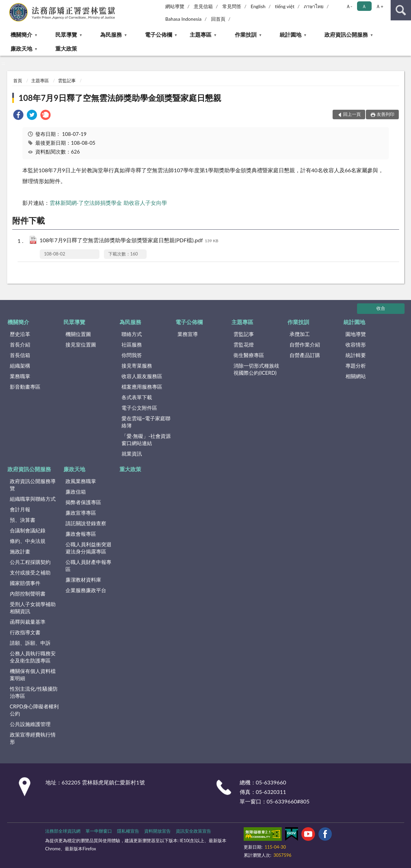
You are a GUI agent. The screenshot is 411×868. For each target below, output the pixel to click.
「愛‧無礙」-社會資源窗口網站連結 (146, 439)
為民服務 (111, 34)
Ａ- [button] (349, 6)
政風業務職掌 (81, 481)
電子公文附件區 (139, 408)
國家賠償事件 (25, 583)
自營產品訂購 (305, 355)
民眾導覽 (66, 34)
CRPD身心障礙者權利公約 (34, 710)
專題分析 (356, 366)
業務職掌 (20, 376)
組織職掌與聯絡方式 (33, 499)
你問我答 (132, 355)
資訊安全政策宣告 (193, 831)
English (258, 6)
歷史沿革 (20, 334)
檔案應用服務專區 (142, 387)
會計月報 (20, 509)
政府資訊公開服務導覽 (33, 485)
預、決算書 (23, 520)
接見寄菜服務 (137, 366)
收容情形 (356, 344)
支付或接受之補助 (30, 572)
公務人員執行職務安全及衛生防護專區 (33, 657)
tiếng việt (285, 6)
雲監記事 (67, 81)
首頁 (18, 81)
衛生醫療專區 (249, 355)
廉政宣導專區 (81, 513)
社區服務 (132, 344)
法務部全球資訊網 (63, 831)
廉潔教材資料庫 (83, 580)
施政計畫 (20, 551)
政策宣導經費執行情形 (33, 738)
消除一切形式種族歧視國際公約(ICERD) (256, 369)
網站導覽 (175, 6)
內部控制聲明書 (28, 594)
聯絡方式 (132, 334)
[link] (18, 116)
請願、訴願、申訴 (30, 643)
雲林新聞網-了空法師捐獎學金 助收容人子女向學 (108, 203)
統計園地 (291, 34)
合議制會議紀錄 (28, 530)
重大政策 (66, 48)
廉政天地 (21, 48)
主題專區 (201, 34)
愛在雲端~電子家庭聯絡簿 (146, 422)
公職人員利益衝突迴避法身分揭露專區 (88, 548)
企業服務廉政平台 (86, 590)
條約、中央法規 (28, 541)
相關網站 (356, 376)
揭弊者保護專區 (83, 502)
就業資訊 (132, 454)
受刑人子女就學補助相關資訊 (33, 608)
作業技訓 (246, 34)
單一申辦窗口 (99, 831)
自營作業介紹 (305, 344)
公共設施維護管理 (30, 724)
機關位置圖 (78, 334)
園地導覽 (356, 334)
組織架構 (20, 366)
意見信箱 (203, 6)
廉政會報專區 (81, 534)
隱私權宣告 (128, 831)
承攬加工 (300, 334)
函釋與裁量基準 (28, 622)
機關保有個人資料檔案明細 (33, 675)
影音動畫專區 (25, 387)
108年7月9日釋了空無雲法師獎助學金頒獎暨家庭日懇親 (120, 98)
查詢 (401, 10)
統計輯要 (356, 355)
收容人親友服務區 (142, 376)
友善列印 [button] (386, 114)
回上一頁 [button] (352, 114)
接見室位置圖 (81, 344)
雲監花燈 (244, 344)
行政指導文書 (25, 632)
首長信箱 (20, 355)
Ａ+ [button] (379, 6)
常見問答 (232, 6)
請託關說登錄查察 (86, 523)
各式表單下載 (137, 397)
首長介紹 (20, 344)
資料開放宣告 (157, 831)
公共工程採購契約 (30, 562)
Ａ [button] (364, 6)
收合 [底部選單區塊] (381, 308)
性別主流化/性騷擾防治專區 (34, 692)
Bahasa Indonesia (183, 19)
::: (5, 5)
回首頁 (218, 19)
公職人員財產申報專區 (88, 565)
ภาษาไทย (314, 6)
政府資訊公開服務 (346, 34)
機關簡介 (21, 34)
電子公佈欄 (158, 34)
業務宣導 (188, 334)
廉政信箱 (76, 492)
